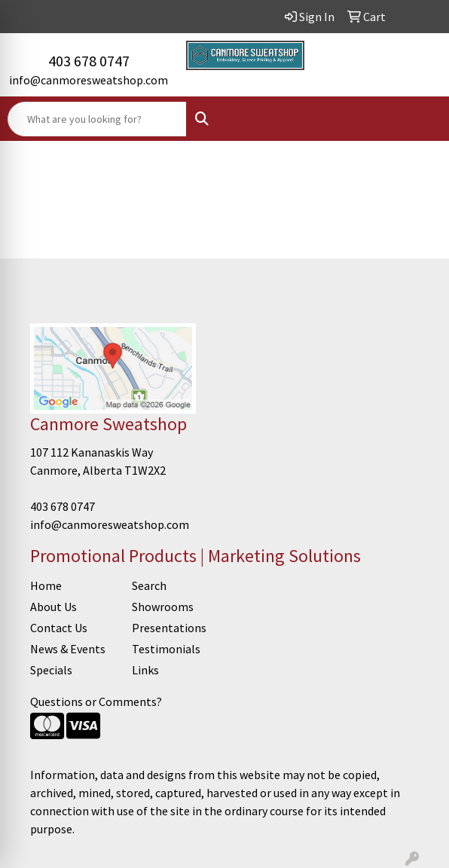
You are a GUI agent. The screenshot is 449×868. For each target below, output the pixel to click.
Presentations (169, 628)
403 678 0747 (89, 61)
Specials (51, 670)
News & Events (68, 649)
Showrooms (163, 607)
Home (46, 585)
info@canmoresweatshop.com (89, 80)
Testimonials (166, 649)
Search (149, 585)
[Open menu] (419, 119)
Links (145, 670)
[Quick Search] (97, 119)
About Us (53, 607)
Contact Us (59, 628)
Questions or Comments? (96, 701)
